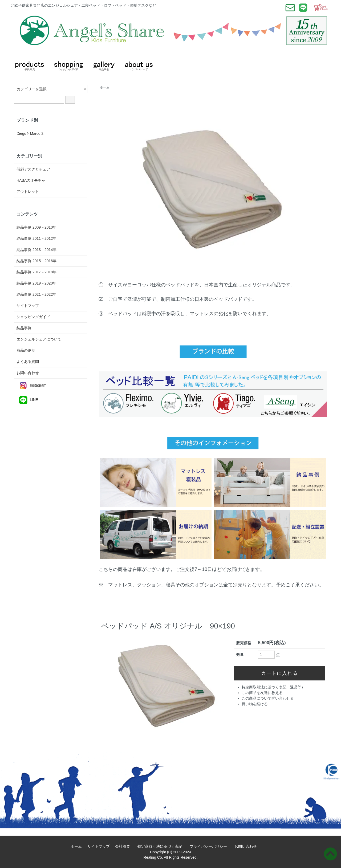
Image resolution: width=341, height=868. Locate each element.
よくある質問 (28, 362)
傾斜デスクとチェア (33, 169)
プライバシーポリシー (210, 846)
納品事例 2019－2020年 (36, 283)
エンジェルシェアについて (39, 339)
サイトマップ (28, 306)
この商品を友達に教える (262, 693)
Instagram (31, 386)
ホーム (105, 87)
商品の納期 (26, 350)
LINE (27, 400)
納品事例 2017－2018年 (36, 272)
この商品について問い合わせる (268, 698)
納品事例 (24, 328)
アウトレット (28, 192)
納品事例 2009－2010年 (36, 227)
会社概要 (124, 846)
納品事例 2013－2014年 (36, 250)
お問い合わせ (28, 373)
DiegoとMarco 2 (30, 133)
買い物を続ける (255, 704)
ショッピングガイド (33, 317)
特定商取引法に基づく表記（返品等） (273, 687)
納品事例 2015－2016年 (36, 261)
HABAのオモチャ (31, 180)
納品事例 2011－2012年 (36, 238)
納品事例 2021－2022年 (36, 294)
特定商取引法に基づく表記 (162, 846)
